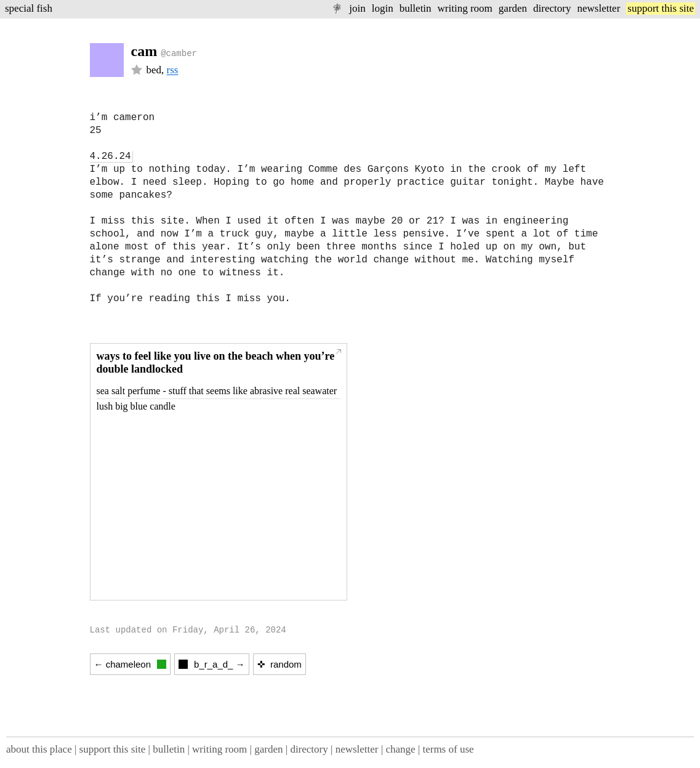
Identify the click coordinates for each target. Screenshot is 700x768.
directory (552, 8)
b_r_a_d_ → (212, 664)
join (357, 8)
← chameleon (131, 664)
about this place (39, 749)
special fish (29, 8)
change (400, 749)
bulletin (416, 8)
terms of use (448, 749)
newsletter (598, 8)
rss (173, 70)
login (383, 8)
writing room (465, 8)
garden (513, 8)
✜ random (280, 664)
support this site (661, 8)
